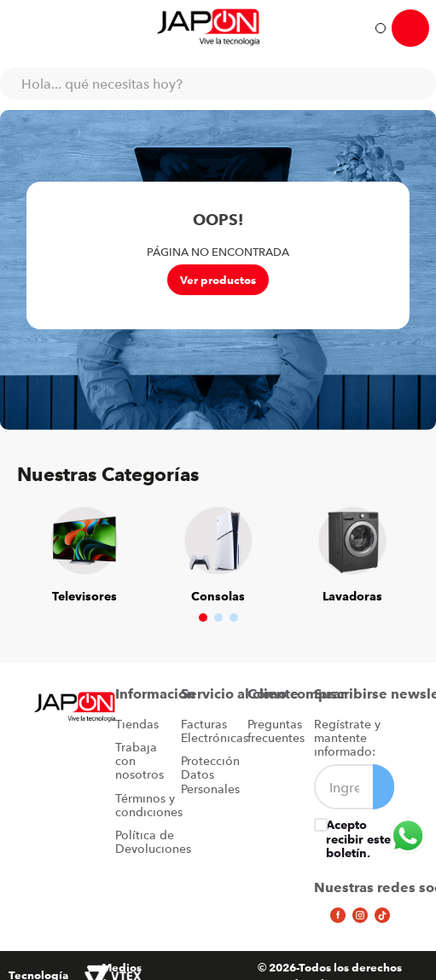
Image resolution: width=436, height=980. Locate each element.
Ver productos (218, 280)
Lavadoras (352, 596)
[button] (203, 618)
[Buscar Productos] (415, 84)
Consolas (218, 596)
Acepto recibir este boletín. (358, 838)
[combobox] (218, 84)
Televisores (84, 596)
